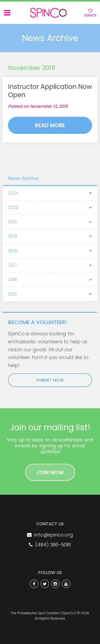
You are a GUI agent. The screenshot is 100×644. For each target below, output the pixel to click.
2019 (13, 236)
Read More (50, 125)
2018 (13, 251)
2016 (13, 280)
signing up (51, 446)
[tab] (50, 193)
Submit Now (50, 380)
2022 (13, 207)
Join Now (50, 472)
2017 (13, 265)
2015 (13, 294)
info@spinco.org (50, 535)
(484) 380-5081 (50, 545)
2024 (13, 193)
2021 (13, 222)
